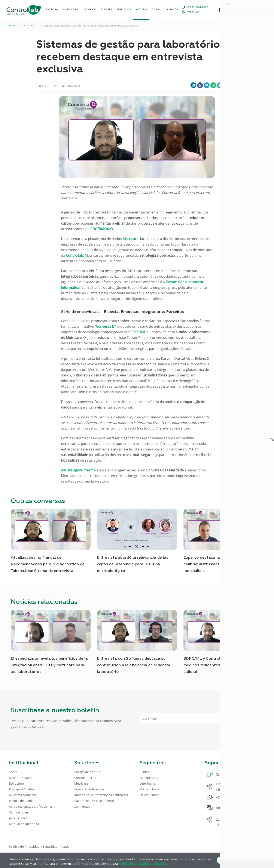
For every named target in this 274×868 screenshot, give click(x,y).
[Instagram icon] (258, 846)
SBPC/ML (139, 332)
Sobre (13, 772)
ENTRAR (255, 10)
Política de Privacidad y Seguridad (34, 847)
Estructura (16, 783)
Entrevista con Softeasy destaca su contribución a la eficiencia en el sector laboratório (134, 665)
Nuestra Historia (21, 778)
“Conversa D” (105, 326)
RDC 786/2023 (102, 229)
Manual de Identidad (24, 824)
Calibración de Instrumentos (95, 801)
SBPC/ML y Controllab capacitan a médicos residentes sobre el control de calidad (220, 665)
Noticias (28, 25)
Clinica (144, 772)
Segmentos (82, 807)
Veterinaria (147, 783)
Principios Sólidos (22, 789)
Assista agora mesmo (78, 470)
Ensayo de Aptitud (87, 772)
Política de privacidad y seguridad (143, 863)
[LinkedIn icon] (244, 846)
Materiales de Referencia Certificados (101, 795)
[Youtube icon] (251, 846)
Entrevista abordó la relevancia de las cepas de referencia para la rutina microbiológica (133, 564)
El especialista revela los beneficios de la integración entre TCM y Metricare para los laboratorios (49, 665)
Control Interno (85, 778)
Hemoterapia (149, 778)
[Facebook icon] (238, 846)
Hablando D (73, 86)
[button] (193, 85)
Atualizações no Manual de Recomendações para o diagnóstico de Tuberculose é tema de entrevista (48, 564)
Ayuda (65, 847)
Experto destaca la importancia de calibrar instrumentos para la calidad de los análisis (221, 564)
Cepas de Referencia (89, 789)
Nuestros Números (23, 795)
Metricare (130, 239)
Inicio (12, 25)
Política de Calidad (22, 801)
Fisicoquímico (149, 795)
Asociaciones (18, 818)
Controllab (74, 255)
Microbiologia (149, 789)
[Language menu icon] (236, 10)
